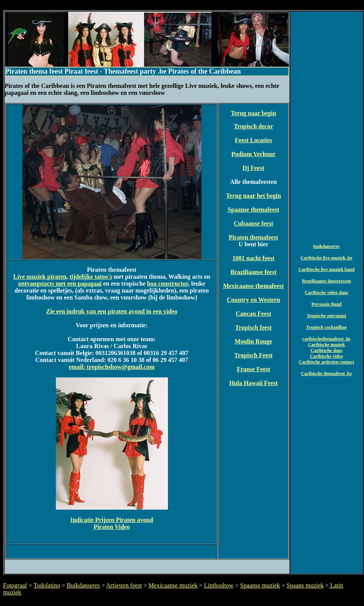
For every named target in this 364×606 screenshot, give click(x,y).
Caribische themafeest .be (327, 374)
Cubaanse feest (254, 223)
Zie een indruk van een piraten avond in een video (112, 311)
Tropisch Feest (253, 355)
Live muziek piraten (40, 277)
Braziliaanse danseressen (326, 281)
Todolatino (47, 585)
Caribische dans (326, 350)
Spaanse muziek (260, 585)
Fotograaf (15, 585)
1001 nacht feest (253, 258)
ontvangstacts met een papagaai (60, 284)
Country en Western (253, 300)
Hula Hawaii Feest (253, 383)
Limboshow (219, 585)
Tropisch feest (254, 327)
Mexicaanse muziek (173, 585)
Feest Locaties (253, 140)
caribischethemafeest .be (326, 339)
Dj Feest (253, 168)
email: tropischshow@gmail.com (112, 367)
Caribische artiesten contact (326, 362)
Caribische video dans (326, 293)
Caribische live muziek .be (326, 258)
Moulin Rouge (253, 341)
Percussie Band (326, 304)
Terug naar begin (253, 113)
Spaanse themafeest (253, 210)
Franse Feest (254, 369)
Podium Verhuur (253, 154)
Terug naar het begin (254, 196)
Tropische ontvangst (326, 316)
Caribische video (327, 356)
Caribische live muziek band (327, 269)
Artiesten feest (124, 585)
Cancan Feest (253, 314)
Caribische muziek (327, 345)
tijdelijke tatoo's (91, 277)
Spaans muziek (305, 585)
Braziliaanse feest (253, 272)
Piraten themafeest (253, 237)
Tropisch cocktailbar (327, 327)
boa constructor (168, 284)
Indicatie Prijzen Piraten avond (112, 520)
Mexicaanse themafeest (253, 286)
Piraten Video (112, 527)
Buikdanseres (83, 585)
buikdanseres (327, 246)
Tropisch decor (253, 126)
